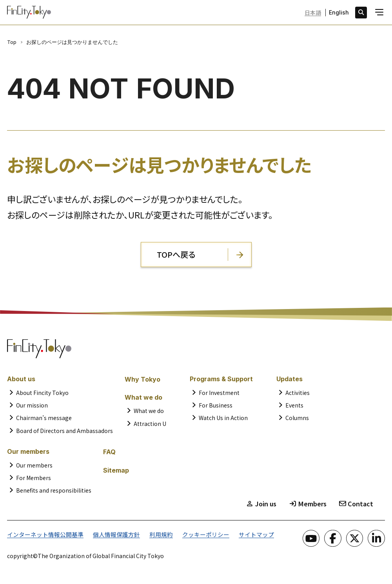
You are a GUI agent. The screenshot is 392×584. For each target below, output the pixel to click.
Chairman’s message (44, 418)
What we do (149, 411)
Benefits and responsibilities (54, 490)
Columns (297, 418)
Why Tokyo (142, 379)
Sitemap (116, 470)
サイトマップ (242, 534)
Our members (34, 465)
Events (294, 405)
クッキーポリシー (194, 534)
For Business (216, 405)
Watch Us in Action (223, 418)
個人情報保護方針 (110, 534)
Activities (298, 393)
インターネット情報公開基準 (43, 534)
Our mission (32, 405)
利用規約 (152, 534)
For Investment (219, 393)
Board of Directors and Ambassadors (64, 431)
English (339, 13)
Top (12, 42)
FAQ (109, 452)
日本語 (313, 13)
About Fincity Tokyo (42, 393)
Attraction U (150, 424)
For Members (34, 478)
